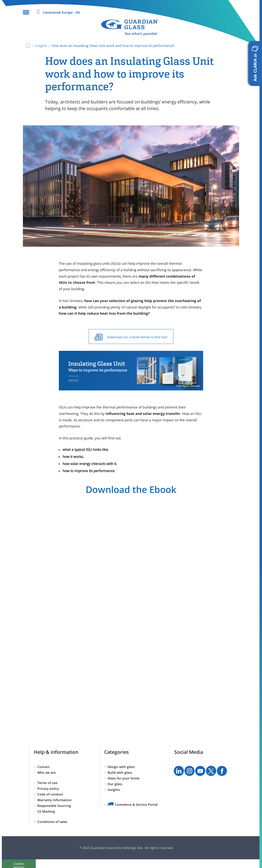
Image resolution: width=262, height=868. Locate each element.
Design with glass (121, 767)
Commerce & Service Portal (136, 804)
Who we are (46, 772)
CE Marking (46, 811)
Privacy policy (48, 788)
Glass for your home (124, 778)
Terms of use (47, 783)
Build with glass (120, 772)
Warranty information (55, 800)
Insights (114, 790)
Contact (44, 767)
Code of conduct (50, 794)
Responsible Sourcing (54, 806)
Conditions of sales (52, 822)
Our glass (115, 784)
